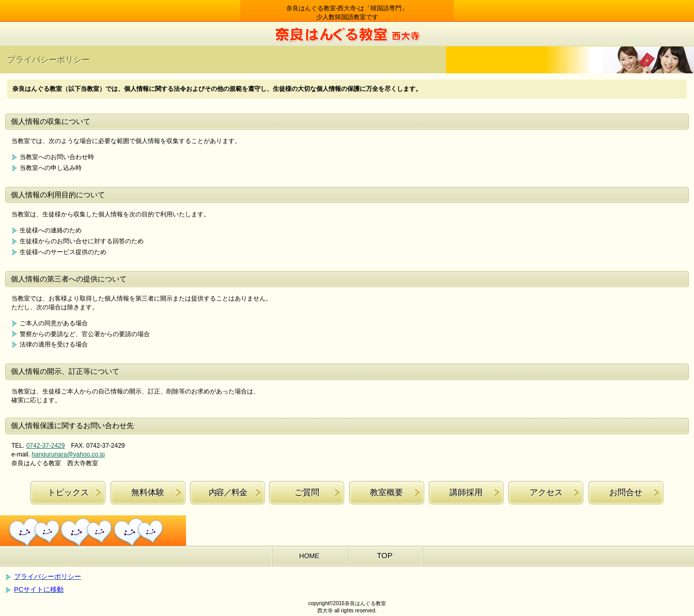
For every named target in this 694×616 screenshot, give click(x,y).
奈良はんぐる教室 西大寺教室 (347, 34)
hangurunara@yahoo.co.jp (68, 454)
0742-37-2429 (46, 446)
